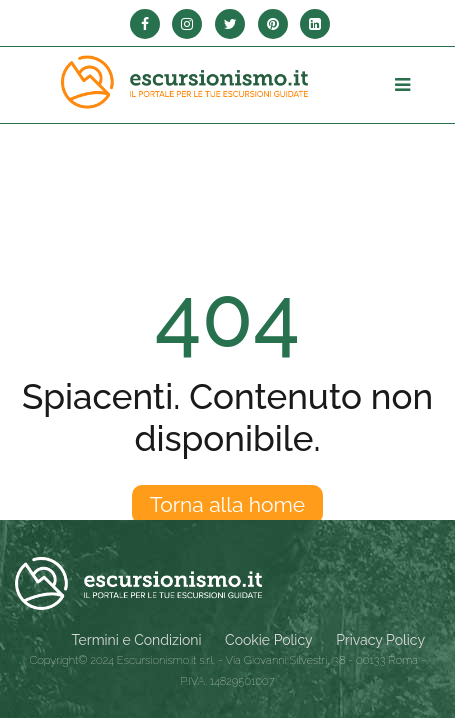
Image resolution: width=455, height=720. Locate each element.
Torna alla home (227, 504)
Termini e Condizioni (137, 640)
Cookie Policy (268, 640)
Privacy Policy (380, 640)
